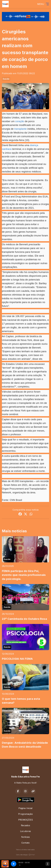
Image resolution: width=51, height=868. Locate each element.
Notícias (26, 837)
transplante (20, 129)
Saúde (6, 79)
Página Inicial (25, 808)
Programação (26, 814)
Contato (26, 843)
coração (20, 121)
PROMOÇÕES (26, 820)
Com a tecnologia (26, 855)
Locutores (26, 831)
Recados (26, 825)
